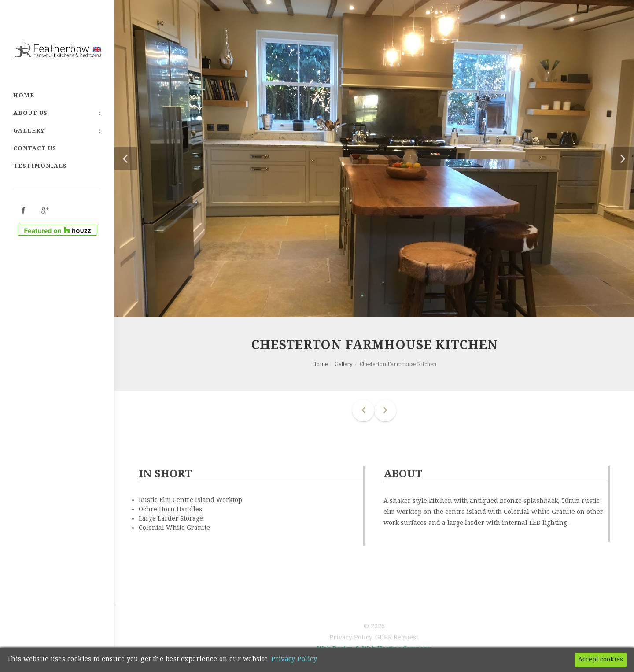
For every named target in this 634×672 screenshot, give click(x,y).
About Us (30, 113)
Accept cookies (601, 659)
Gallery (29, 131)
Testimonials (40, 166)
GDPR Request (397, 637)
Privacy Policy (351, 637)
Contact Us (35, 148)
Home (24, 95)
